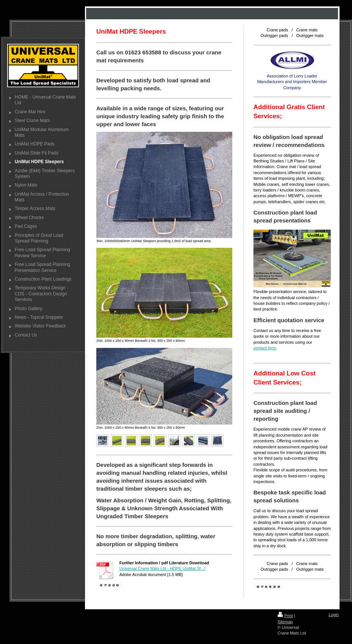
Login (334, 615)
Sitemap (285, 622)
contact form (265, 348)
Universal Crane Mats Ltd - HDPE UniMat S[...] (162, 568)
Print (285, 616)
